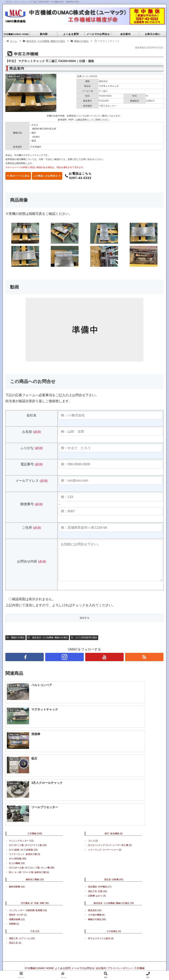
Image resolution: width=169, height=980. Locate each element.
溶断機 (14, 865)
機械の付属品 (15, 645)
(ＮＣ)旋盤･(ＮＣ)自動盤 (23, 791)
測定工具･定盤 (98, 832)
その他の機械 (96, 856)
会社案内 (110, 908)
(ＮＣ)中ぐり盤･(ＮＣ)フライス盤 (28, 786)
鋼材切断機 (17, 828)
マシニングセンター (21, 782)
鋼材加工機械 (35, 821)
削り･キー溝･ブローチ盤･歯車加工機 (29, 813)
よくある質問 (65, 908)
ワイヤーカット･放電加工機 (24, 795)
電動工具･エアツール (22, 880)
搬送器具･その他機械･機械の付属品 (48, 645)
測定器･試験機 (114, 821)
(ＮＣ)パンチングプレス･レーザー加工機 (110, 786)
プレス (93, 782)
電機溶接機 (17, 860)
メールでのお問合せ (89, 908)
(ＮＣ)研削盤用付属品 (84, 645)
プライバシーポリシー (132, 908)
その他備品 (114, 872)
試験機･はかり (97, 837)
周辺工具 (15, 884)
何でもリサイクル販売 (101, 880)
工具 (35, 872)
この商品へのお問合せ (63, 176)
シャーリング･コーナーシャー (105, 791)
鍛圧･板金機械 (114, 775)
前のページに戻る (23, 176)
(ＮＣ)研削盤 (18, 800)
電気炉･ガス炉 (18, 856)
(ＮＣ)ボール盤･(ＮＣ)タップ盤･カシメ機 (32, 809)
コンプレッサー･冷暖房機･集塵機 (28, 851)
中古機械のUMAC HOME (39, 908)
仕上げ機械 (17, 804)
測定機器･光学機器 (100, 828)
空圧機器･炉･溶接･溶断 (35, 844)
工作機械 (35, 775)
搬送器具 (95, 851)
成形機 (107, 913)
